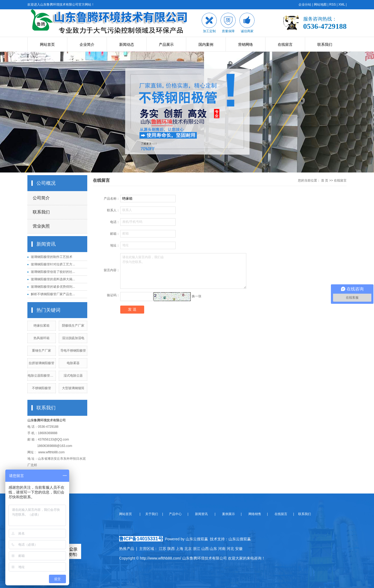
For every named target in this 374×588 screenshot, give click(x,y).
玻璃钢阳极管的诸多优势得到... (53, 287)
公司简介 (41, 198)
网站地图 (320, 5)
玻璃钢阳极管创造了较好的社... (53, 272)
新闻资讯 (201, 514)
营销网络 (246, 44)
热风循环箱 (41, 338)
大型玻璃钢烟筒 (73, 388)
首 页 (325, 180)
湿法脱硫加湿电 (73, 338)
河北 (230, 549)
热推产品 (127, 549)
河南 (222, 549)
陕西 (171, 549)
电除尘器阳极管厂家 (42, 376)
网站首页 (47, 44)
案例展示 (228, 514)
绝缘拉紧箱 (41, 326)
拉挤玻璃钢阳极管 (41, 363)
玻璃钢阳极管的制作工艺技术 (52, 257)
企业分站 (305, 5)
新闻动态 (127, 44)
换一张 (197, 296)
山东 (213, 549)
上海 (180, 549)
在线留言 (285, 44)
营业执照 (41, 226)
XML (342, 5)
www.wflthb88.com (51, 452)
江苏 (163, 549)
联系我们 (325, 44)
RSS (333, 5)
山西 (205, 549)
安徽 (239, 549)
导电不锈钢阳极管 (73, 351)
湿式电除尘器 (73, 376)
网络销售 (255, 514)
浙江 (197, 549)
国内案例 (206, 44)
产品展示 (166, 44)
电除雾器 (73, 363)
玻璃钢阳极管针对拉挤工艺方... (53, 264)
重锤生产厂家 (41, 351)
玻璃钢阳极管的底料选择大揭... (53, 279)
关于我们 (153, 514)
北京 (188, 549)
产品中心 (176, 514)
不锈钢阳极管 (41, 388)
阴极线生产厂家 (73, 326)
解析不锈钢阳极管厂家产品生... (53, 294)
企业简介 (87, 44)
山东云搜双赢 (240, 539)
